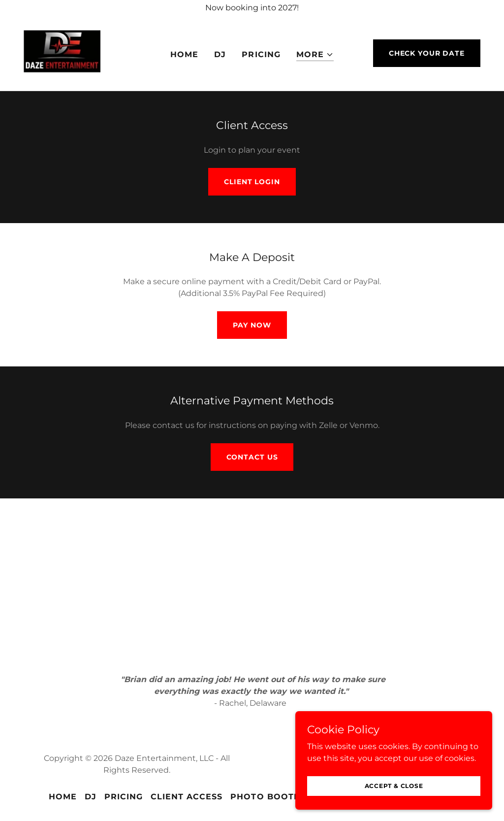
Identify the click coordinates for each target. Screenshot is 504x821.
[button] (315, 55)
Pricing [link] (261, 54)
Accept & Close (394, 799)
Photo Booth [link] (265, 797)
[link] (62, 52)
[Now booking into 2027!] (252, 8)
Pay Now (252, 325)
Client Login (252, 182)
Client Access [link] (187, 797)
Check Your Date (427, 53)
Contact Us (252, 457)
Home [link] (184, 54)
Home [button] (63, 797)
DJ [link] (220, 54)
